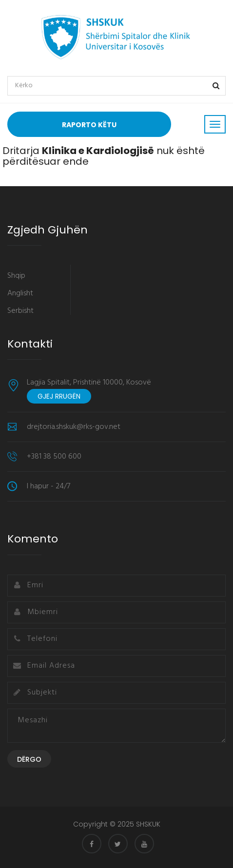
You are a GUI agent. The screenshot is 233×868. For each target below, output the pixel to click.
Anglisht (20, 293)
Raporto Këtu (89, 125)
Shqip (16, 276)
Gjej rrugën (59, 396)
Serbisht (20, 311)
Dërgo (29, 759)
